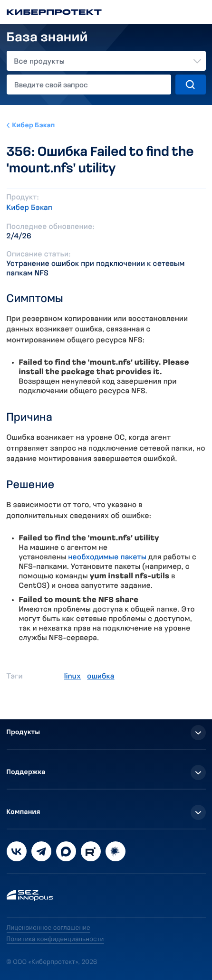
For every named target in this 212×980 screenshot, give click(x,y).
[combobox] (106, 61)
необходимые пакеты (107, 557)
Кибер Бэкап (34, 126)
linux (72, 677)
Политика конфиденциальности (55, 939)
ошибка (101, 677)
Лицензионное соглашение (49, 928)
